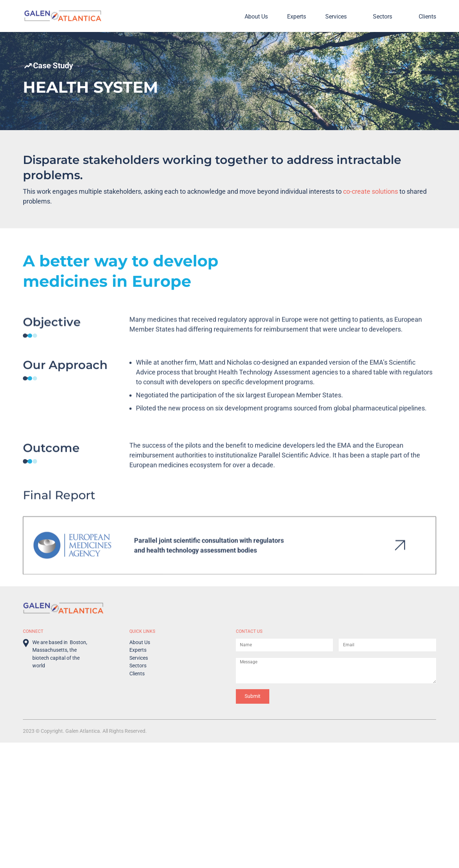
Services (336, 17)
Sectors (382, 17)
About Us (256, 17)
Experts (297, 17)
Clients (427, 17)
